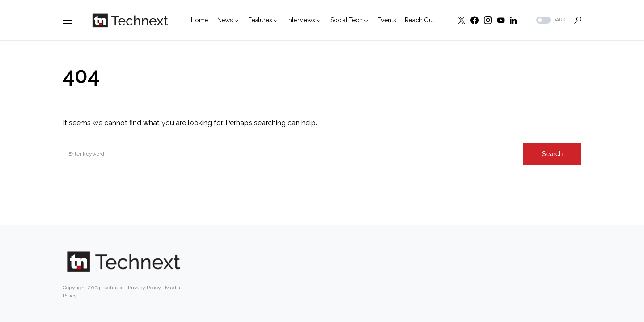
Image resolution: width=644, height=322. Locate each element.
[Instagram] (488, 20)
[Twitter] (462, 20)
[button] (67, 20)
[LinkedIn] (513, 20)
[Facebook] (475, 20)
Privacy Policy (144, 288)
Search (552, 154)
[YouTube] (501, 20)
